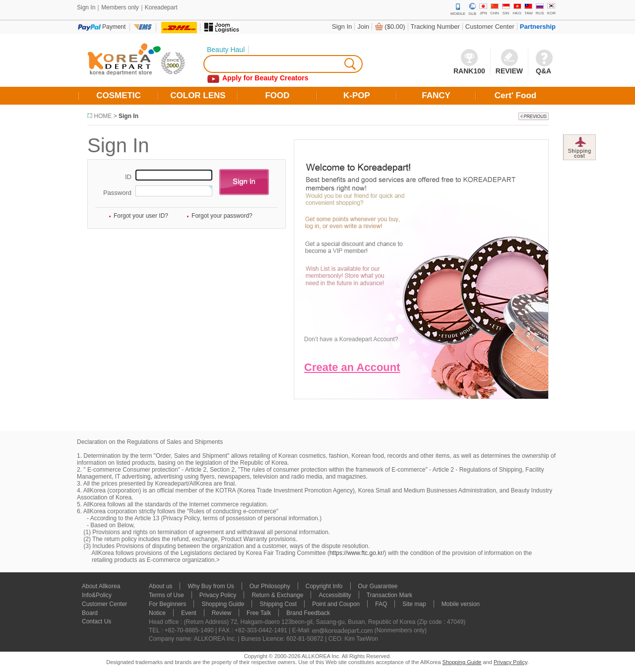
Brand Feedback (308, 613)
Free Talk (259, 613)
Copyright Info (324, 586)
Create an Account (352, 367)
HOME (103, 116)
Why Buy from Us (211, 586)
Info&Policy (97, 595)
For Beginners (167, 604)
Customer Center (490, 27)
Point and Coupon (336, 604)
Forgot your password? (222, 216)
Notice (157, 613)
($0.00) (395, 27)
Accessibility (335, 595)
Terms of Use (166, 595)
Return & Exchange (277, 595)
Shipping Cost (278, 604)
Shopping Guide (223, 604)
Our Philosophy (270, 586)
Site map (414, 604)
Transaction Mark (389, 595)
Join (363, 27)
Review (222, 613)
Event (189, 613)
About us (160, 586)
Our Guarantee (378, 586)
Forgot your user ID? (141, 216)
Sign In (342, 27)
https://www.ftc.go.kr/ (357, 553)
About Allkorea (101, 586)
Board (90, 613)
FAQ (381, 604)
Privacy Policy (218, 595)
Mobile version (461, 604)
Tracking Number (435, 27)
